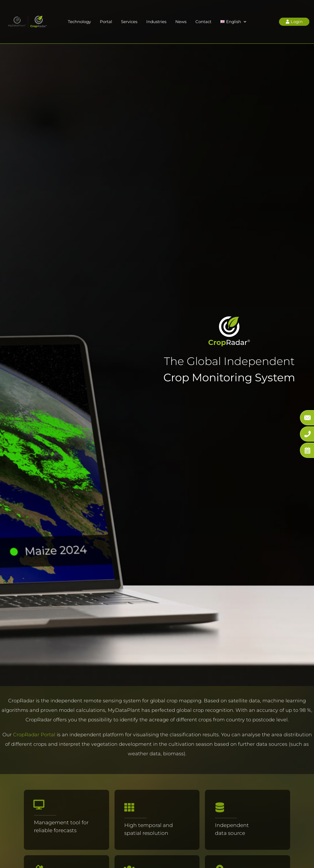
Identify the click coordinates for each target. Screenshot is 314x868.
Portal (106, 22)
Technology (79, 22)
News (181, 22)
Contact (203, 22)
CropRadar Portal (34, 735)
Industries (156, 22)
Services (129, 22)
